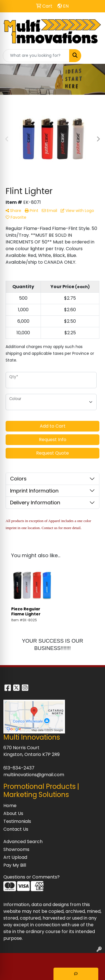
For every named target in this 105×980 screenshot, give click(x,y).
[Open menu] (94, 56)
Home (10, 806)
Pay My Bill (15, 865)
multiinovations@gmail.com (34, 775)
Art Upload (15, 857)
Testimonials (17, 821)
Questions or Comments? (32, 877)
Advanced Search (23, 842)
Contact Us (16, 829)
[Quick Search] (36, 56)
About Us (13, 813)
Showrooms (16, 849)
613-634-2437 (19, 768)
